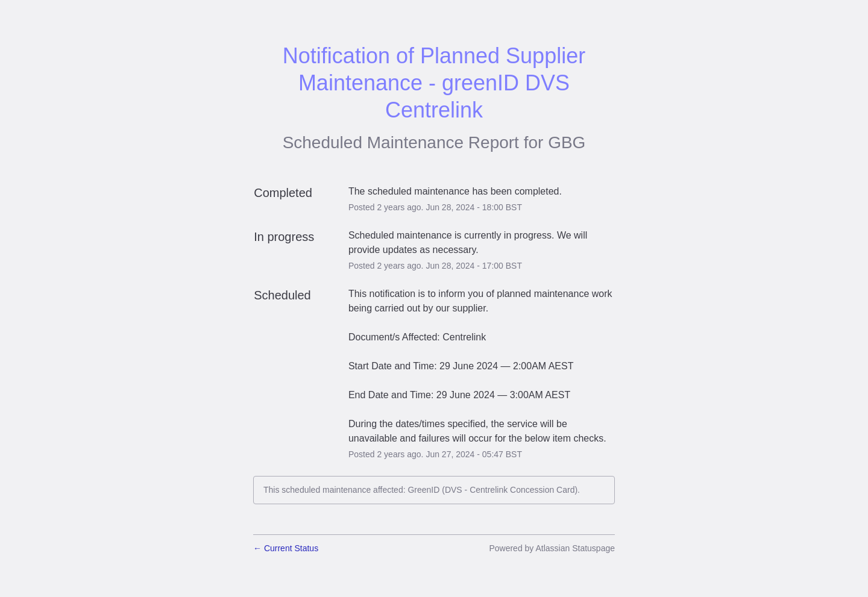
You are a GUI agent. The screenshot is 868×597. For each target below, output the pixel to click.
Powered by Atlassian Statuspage (552, 548)
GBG (567, 142)
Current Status (286, 548)
